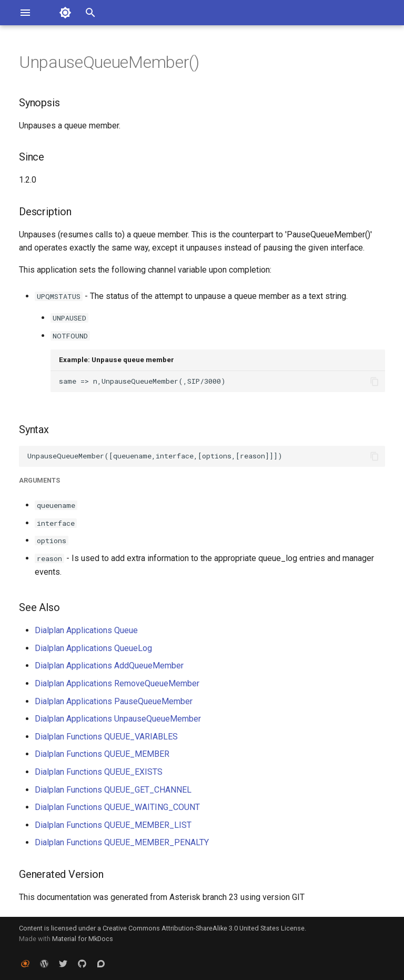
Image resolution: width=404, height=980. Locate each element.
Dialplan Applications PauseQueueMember (114, 701)
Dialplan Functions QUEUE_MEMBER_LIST (113, 825)
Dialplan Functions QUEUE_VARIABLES (106, 737)
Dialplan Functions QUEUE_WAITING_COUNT (117, 807)
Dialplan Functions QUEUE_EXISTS (99, 772)
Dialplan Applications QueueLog (93, 648)
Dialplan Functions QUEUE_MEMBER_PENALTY (122, 842)
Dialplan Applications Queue (86, 630)
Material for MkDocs (83, 939)
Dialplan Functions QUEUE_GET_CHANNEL (113, 790)
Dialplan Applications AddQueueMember (109, 666)
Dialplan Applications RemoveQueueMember (117, 683)
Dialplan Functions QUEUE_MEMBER (102, 754)
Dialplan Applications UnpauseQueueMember (118, 719)
